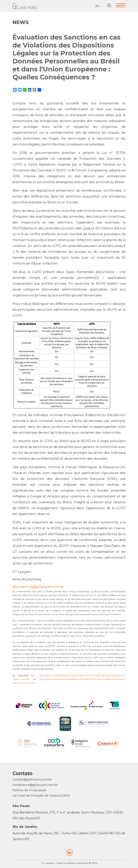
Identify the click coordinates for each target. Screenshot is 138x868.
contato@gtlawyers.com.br (32, 780)
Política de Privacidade (29, 790)
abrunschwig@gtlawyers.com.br (38, 587)
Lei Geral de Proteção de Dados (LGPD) (41, 796)
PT (97, 6)
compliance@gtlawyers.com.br (35, 785)
